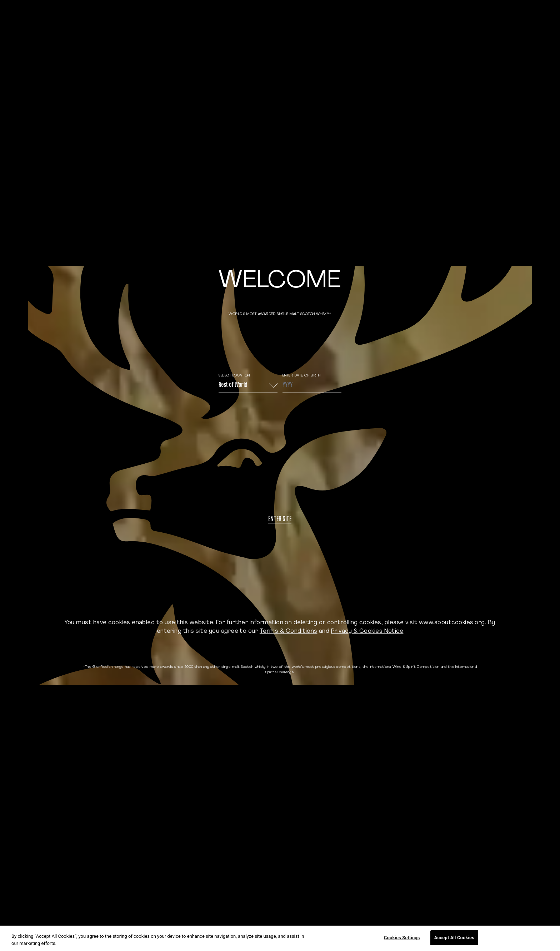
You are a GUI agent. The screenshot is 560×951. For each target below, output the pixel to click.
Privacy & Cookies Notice (367, 631)
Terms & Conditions (289, 631)
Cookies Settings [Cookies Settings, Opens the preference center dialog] (402, 938)
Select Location (234, 376)
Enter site (280, 520)
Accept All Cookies (454, 938)
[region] (280, 938)
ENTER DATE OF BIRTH (302, 376)
